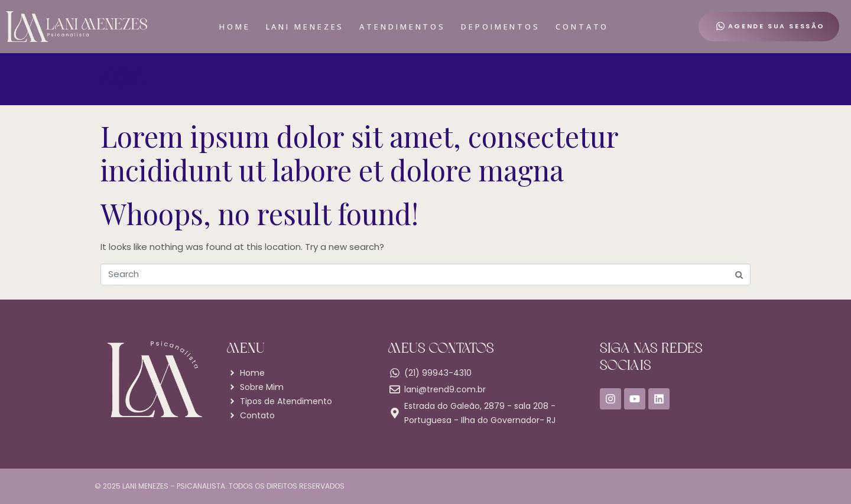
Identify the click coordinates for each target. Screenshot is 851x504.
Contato (582, 27)
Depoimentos (501, 27)
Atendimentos (402, 27)
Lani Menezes (305, 27)
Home (235, 27)
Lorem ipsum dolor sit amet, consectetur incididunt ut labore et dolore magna (359, 153)
